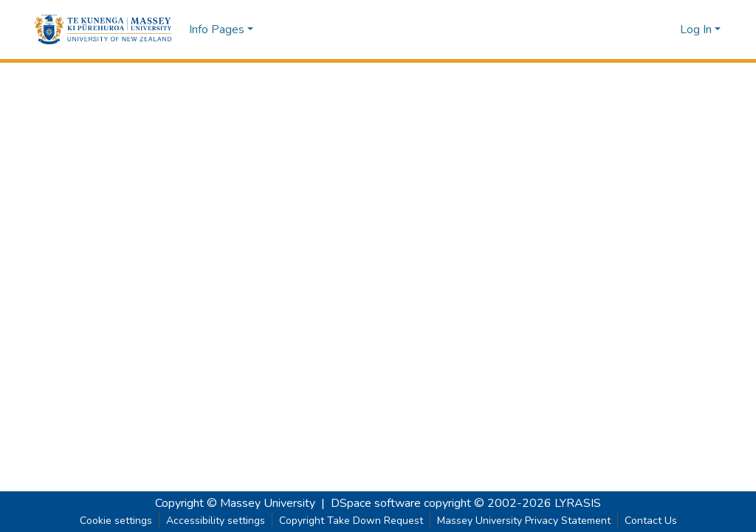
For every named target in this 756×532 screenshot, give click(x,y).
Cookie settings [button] (116, 521)
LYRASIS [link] (578, 503)
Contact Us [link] (651, 521)
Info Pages (217, 30)
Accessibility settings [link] (216, 521)
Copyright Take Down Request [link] (351, 521)
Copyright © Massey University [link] (235, 503)
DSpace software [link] (376, 503)
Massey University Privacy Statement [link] (524, 521)
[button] (103, 30)
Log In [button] (697, 30)
